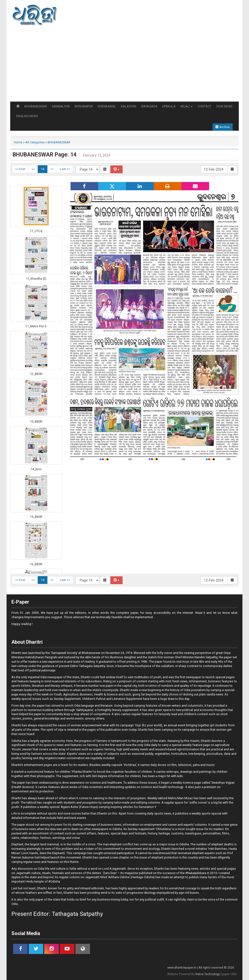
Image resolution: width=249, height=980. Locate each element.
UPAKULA (169, 106)
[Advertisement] (124, 65)
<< (33, 169)
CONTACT (204, 106)
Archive (223, 127)
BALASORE (129, 106)
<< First (20, 169)
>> (52, 169)
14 (43, 169)
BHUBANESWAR (36, 106)
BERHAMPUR (84, 106)
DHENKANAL (107, 106)
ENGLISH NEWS (27, 116)
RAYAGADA (149, 106)
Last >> (65, 169)
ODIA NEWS (224, 106)
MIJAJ (187, 106)
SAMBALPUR (61, 106)
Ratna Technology (208, 974)
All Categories (35, 142)
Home (18, 142)
